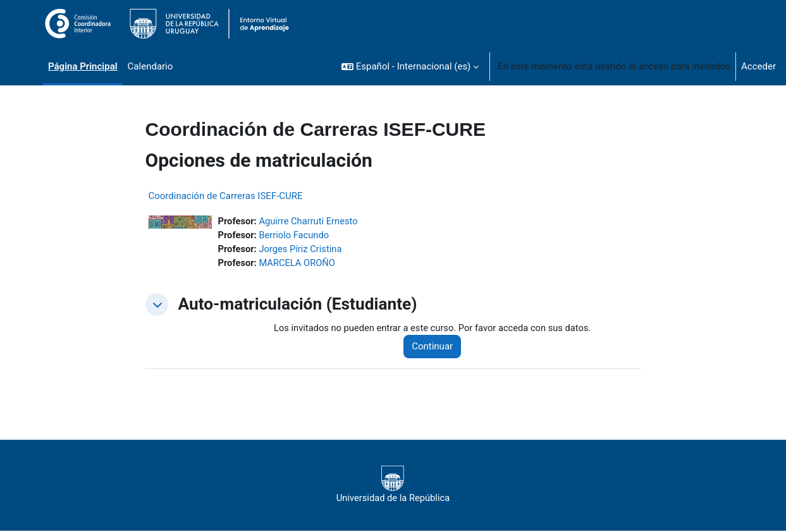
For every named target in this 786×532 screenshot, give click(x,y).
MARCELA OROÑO (299, 264)
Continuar (436, 348)
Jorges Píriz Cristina (302, 250)
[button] (410, 66)
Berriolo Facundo (296, 236)
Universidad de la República (393, 486)
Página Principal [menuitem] (83, 66)
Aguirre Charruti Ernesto (310, 221)
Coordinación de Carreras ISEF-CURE (226, 196)
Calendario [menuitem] (150, 66)
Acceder (758, 66)
